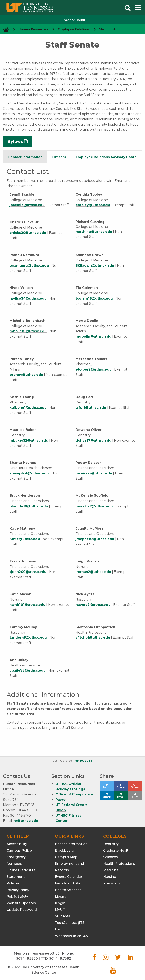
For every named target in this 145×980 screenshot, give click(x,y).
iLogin (60, 903)
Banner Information (71, 844)
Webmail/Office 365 (71, 936)
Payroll (62, 800)
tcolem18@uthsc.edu (94, 298)
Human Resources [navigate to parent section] (33, 29)
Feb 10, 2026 (83, 761)
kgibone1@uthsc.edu (28, 408)
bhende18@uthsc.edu (29, 506)
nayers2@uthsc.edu (93, 605)
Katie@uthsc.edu (25, 539)
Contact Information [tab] (25, 157)
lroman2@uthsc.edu (93, 572)
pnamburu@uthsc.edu (29, 266)
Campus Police (19, 850)
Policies (13, 883)
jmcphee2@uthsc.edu (95, 539)
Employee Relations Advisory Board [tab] (106, 157)
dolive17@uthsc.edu (93, 440)
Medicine (111, 870)
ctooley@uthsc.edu (93, 205)
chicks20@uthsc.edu (28, 233)
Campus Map (66, 857)
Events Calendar (69, 877)
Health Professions (119, 864)
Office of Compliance (74, 794)
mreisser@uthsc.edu (94, 473)
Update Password (22, 910)
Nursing (110, 877)
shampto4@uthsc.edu (29, 473)
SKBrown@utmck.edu (95, 266)
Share (122, 787)
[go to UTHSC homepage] (4, 29)
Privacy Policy (18, 890)
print (135, 796)
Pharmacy (112, 883)
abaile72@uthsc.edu (28, 670)
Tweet (108, 787)
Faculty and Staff (69, 883)
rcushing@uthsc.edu (94, 232)
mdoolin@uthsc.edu (93, 336)
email (121, 796)
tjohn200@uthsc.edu (28, 572)
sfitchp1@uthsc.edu (93, 638)
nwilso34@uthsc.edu (28, 298)
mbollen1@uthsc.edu (28, 331)
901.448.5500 (27, 959)
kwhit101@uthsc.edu (28, 605)
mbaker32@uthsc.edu (29, 440)
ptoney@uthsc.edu (26, 375)
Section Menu (72, 20)
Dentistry (111, 844)
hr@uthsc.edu (26, 821)
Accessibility (17, 844)
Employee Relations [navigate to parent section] (74, 29)
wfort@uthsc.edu (91, 408)
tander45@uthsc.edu (28, 638)
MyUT (60, 910)
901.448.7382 (60, 959)
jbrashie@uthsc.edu (27, 205)
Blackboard (65, 850)
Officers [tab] (59, 157)
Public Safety (17, 896)
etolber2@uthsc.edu (94, 369)
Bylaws (15, 141)
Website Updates (21, 903)
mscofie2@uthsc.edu (94, 506)
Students (62, 916)
